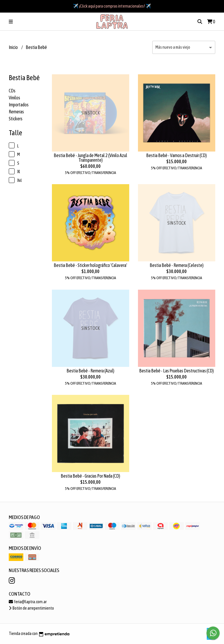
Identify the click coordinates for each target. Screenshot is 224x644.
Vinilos (14, 98)
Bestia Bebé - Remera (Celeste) (177, 265)
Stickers (16, 119)
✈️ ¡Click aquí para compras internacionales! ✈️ (112, 6)
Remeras (16, 112)
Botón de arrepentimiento (31, 608)
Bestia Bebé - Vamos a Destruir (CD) (176, 155)
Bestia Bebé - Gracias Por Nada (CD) (90, 476)
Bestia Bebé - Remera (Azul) (90, 371)
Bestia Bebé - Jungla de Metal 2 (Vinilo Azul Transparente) (90, 158)
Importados (19, 105)
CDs (12, 91)
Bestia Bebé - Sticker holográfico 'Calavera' (90, 265)
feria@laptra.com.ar (28, 602)
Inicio (14, 47)
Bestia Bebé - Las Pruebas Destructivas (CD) (176, 371)
